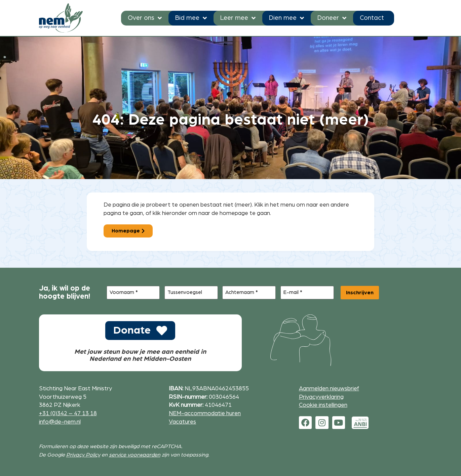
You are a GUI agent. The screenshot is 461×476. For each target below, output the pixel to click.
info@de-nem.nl (60, 422)
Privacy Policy (83, 455)
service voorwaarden (135, 455)
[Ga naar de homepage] (61, 18)
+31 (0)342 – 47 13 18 (68, 413)
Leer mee (238, 18)
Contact (372, 18)
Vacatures (182, 422)
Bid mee (191, 18)
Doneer (332, 18)
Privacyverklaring (321, 397)
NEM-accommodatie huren (205, 413)
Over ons (145, 18)
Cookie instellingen (323, 405)
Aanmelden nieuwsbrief (329, 388)
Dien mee (286, 18)
